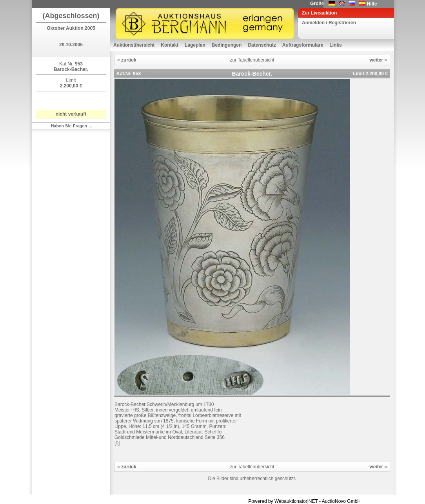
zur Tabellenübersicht (252, 60)
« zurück (127, 60)
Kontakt (170, 45)
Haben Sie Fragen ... (71, 126)
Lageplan (195, 45)
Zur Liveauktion (319, 13)
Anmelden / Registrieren (329, 23)
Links (335, 45)
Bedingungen (227, 45)
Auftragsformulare (303, 45)
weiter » (378, 60)
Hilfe (372, 4)
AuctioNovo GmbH (341, 501)
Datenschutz (262, 45)
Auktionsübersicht (134, 45)
